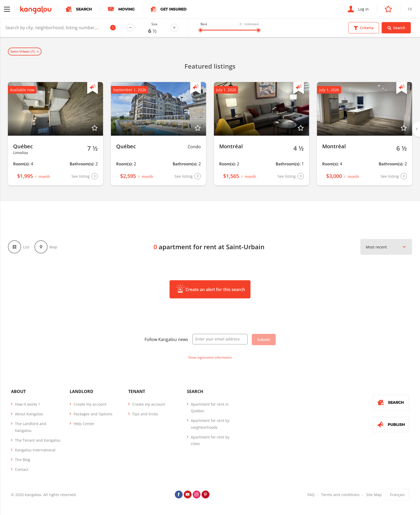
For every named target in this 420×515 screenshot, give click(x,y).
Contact (22, 469)
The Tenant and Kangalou (38, 440)
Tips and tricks (145, 414)
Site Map (374, 495)
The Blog (23, 460)
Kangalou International (35, 450)
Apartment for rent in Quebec (210, 407)
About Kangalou (29, 414)
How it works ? (27, 404)
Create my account (90, 404)
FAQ (311, 495)
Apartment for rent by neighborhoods (210, 424)
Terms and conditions (340, 495)
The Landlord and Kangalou (31, 427)
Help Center (84, 424)
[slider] (201, 30)
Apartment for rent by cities (210, 440)
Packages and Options (93, 414)
